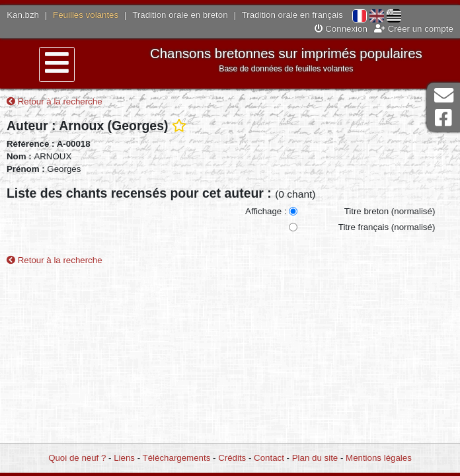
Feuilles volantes (86, 15)
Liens (124, 458)
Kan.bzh (23, 15)
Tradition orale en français (292, 15)
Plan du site (315, 458)
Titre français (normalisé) (387, 227)
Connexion (341, 29)
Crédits (232, 458)
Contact (269, 458)
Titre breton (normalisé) (390, 211)
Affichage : (266, 211)
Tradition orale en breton (180, 15)
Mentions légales (379, 458)
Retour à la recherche (55, 101)
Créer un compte (414, 29)
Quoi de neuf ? (77, 458)
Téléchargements (177, 458)
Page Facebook (443, 118)
